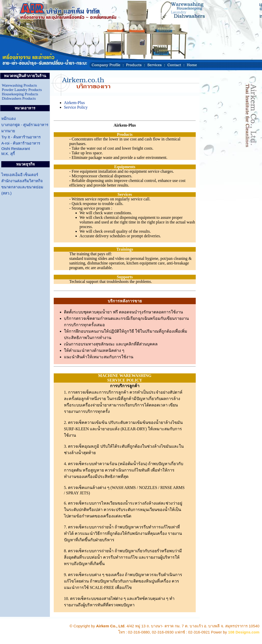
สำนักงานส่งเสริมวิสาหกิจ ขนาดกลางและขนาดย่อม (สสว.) (22, 187)
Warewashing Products (19, 85)
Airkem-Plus (74, 103)
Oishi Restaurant (16, 149)
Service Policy (76, 107)
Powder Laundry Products (22, 90)
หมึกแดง (8, 119)
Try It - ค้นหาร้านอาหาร (21, 137)
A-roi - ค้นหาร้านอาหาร (21, 143)
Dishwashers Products (19, 98)
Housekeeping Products (20, 94)
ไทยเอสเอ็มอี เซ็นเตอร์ (20, 175)
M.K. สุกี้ (8, 154)
